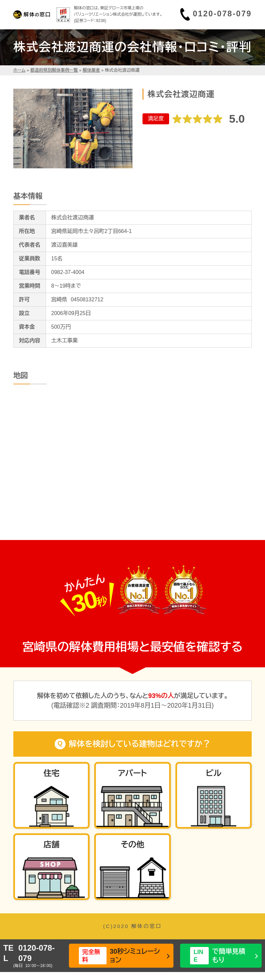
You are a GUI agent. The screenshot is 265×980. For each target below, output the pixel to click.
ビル (214, 773)
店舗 (52, 844)
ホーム (19, 70)
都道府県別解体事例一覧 (54, 70)
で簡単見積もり (218, 956)
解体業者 (91, 70)
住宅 (52, 773)
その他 (133, 844)
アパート (133, 773)
